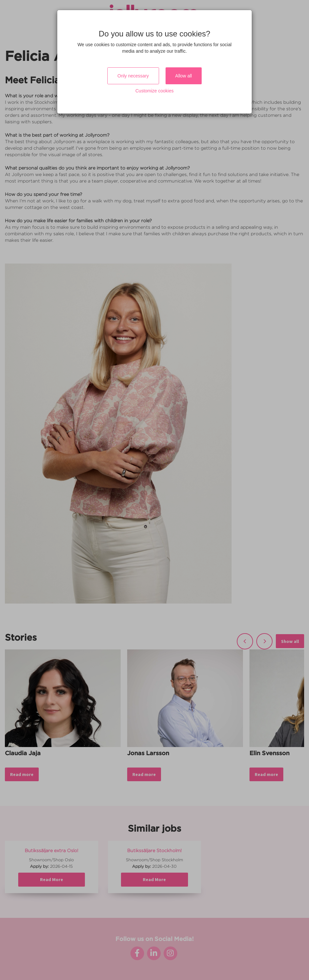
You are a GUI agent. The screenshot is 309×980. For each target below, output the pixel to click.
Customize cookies (154, 91)
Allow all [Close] (184, 76)
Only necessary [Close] (133, 76)
